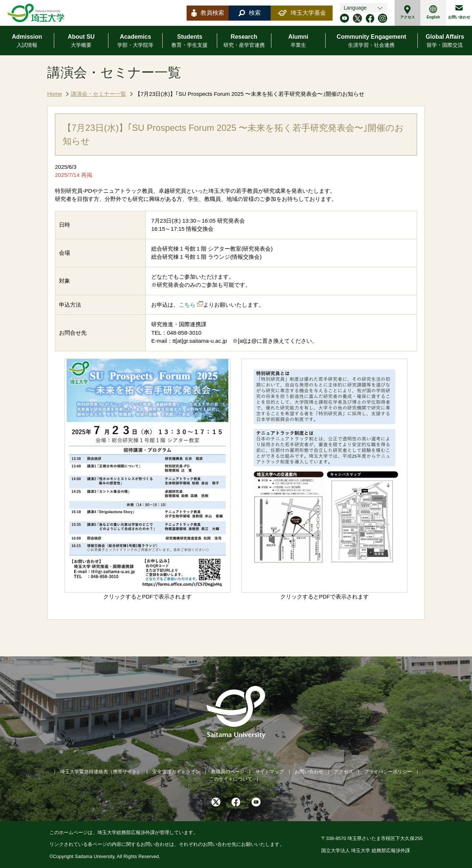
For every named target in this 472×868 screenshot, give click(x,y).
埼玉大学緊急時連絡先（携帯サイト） (101, 772)
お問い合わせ (459, 12)
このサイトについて (231, 779)
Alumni (298, 41)
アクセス (407, 12)
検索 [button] (250, 13)
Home (55, 94)
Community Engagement (371, 41)
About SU (81, 41)
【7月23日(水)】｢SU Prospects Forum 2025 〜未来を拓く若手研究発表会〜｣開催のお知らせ (250, 94)
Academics (135, 41)
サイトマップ (270, 772)
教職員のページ (228, 772)
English (433, 12)
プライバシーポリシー (388, 772)
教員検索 (208, 13)
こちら (187, 305)
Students (190, 41)
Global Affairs (445, 41)
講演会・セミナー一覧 (98, 94)
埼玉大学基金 (302, 13)
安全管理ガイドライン (176, 772)
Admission (27, 41)
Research (244, 41)
